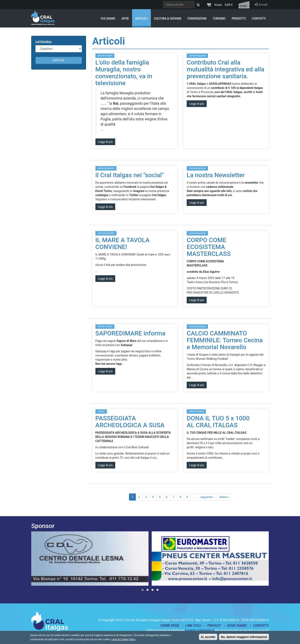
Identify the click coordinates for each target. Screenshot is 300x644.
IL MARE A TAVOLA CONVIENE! (122, 243)
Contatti (259, 19)
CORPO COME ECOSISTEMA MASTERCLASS (209, 247)
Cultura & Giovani (168, 19)
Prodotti (239, 19)
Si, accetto (208, 638)
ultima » (224, 497)
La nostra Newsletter (216, 175)
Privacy (214, 626)
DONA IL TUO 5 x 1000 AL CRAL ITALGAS (218, 422)
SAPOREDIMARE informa (130, 333)
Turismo (219, 19)
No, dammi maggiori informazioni (244, 638)
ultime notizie (105, 56)
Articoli (141, 19)
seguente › (207, 497)
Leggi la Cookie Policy (123, 641)
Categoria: (44, 42)
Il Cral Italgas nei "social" (130, 175)
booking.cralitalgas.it (199, 630)
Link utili (193, 626)
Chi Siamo (108, 19)
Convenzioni (197, 19)
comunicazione (197, 56)
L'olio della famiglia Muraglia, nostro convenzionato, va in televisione (124, 73)
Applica (59, 60)
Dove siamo (237, 626)
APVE (125, 19)
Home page (170, 626)
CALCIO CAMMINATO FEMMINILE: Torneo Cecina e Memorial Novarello (225, 340)
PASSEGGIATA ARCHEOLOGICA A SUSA (130, 422)
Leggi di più (105, 142)
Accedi (261, 5)
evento (101, 411)
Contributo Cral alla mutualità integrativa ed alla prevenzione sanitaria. (225, 69)
